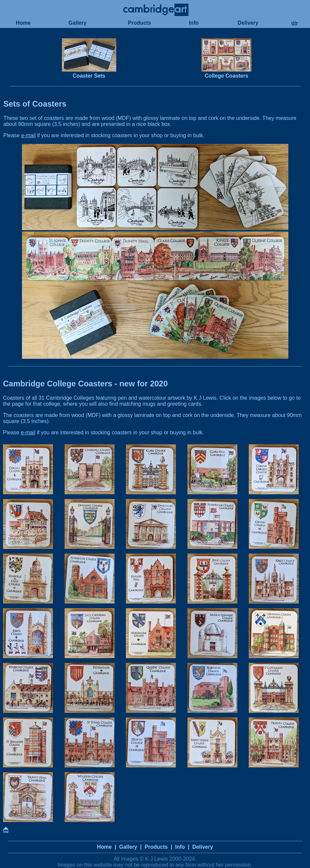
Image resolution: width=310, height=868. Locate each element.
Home (23, 23)
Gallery (77, 23)
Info (194, 23)
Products (140, 23)
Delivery (248, 23)
